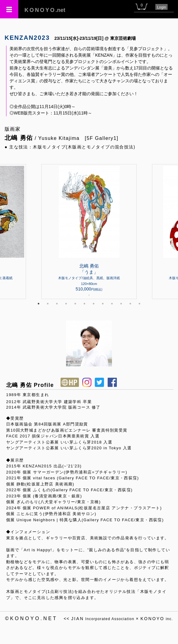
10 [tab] (121, 304)
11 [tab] (130, 304)
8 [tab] (103, 304)
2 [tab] (48, 304)
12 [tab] (139, 304)
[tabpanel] (89, 232)
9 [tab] (112, 304)
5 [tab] (75, 304)
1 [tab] (39, 304)
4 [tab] (66, 304)
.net (45, 10)
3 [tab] (57, 304)
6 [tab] (84, 304)
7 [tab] (94, 304)
